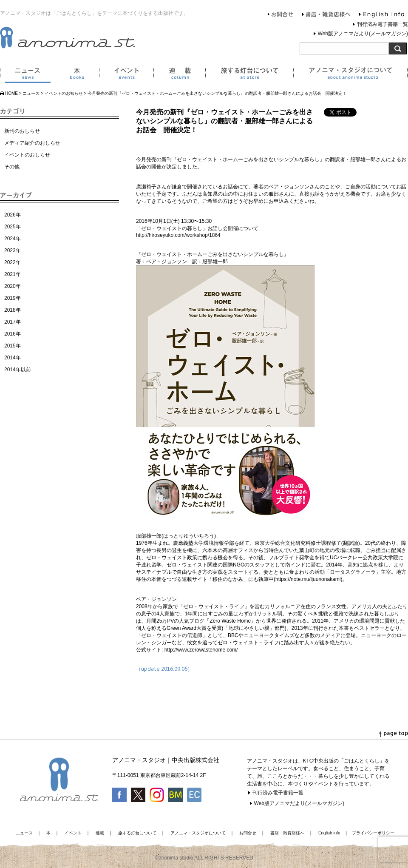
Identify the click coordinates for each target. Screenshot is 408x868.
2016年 (13, 334)
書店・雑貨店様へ (326, 15)
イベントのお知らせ (64, 93)
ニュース (27, 75)
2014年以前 (18, 370)
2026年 (13, 215)
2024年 (13, 239)
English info (382, 15)
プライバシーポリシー (373, 833)
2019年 (13, 298)
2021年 (13, 274)
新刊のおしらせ (22, 131)
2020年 (13, 286)
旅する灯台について (249, 75)
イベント (126, 75)
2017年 (13, 322)
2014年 (13, 358)
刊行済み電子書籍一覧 (382, 24)
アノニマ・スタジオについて (350, 75)
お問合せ (281, 15)
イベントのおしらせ (27, 155)
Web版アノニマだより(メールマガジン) (363, 34)
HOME (11, 93)
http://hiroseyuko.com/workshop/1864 (178, 235)
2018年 (13, 310)
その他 (12, 167)
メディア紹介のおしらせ (32, 143)
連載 (179, 75)
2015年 (13, 346)
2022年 (13, 262)
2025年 (13, 227)
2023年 (13, 250)
